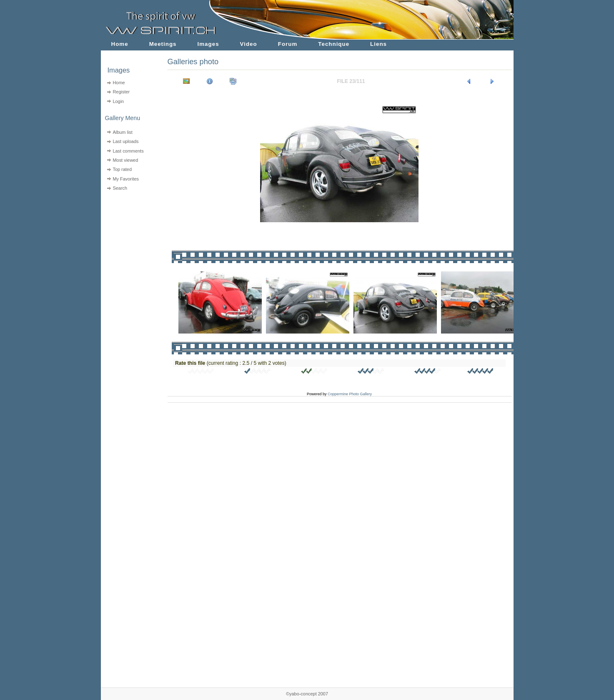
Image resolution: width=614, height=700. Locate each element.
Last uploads (125, 141)
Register (121, 92)
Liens (378, 44)
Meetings (163, 44)
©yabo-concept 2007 (307, 694)
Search (120, 188)
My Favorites (126, 179)
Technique (334, 44)
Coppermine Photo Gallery (350, 394)
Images (208, 44)
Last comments (128, 151)
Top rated (122, 169)
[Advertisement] (129, 246)
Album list (122, 132)
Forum (288, 44)
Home (120, 44)
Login (118, 101)
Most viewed (125, 160)
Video (249, 44)
